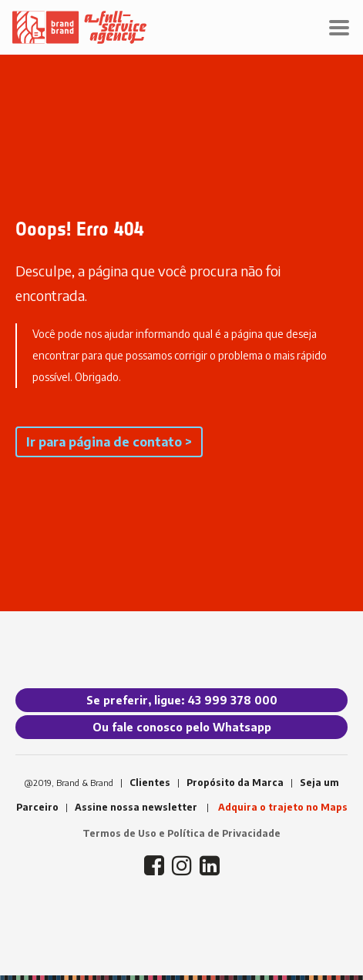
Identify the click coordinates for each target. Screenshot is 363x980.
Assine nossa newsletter (136, 807)
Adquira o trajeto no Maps (283, 807)
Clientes (150, 783)
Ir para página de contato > (109, 442)
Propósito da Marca (235, 783)
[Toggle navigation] (339, 28)
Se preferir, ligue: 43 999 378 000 (182, 700)
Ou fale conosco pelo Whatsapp (182, 727)
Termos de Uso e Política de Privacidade (181, 833)
